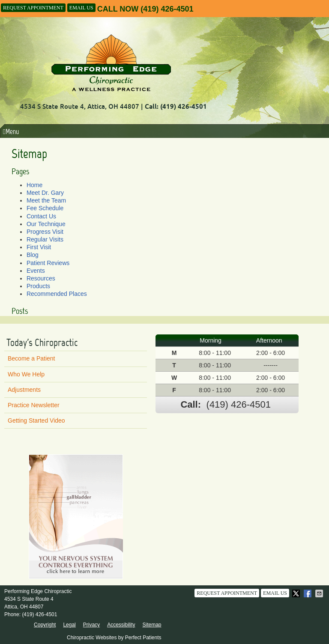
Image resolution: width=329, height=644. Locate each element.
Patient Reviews (48, 263)
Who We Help (26, 374)
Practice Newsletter (34, 405)
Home (34, 185)
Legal (69, 625)
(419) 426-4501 (167, 9)
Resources (41, 278)
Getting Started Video (36, 420)
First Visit (39, 247)
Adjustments (24, 390)
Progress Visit (45, 232)
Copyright (45, 625)
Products (38, 286)
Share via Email (320, 593)
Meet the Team (46, 200)
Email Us (81, 8)
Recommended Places (57, 294)
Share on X (297, 593)
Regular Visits (45, 239)
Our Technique (46, 224)
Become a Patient (31, 358)
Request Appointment (33, 8)
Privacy (91, 625)
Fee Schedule (45, 208)
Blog (33, 255)
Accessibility (121, 625)
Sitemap (152, 625)
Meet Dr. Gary (45, 193)
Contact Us (41, 216)
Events (36, 271)
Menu (11, 131)
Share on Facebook (308, 593)
